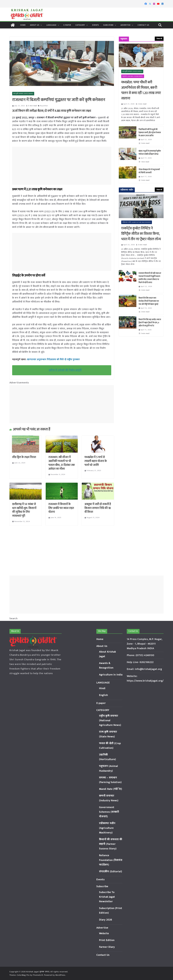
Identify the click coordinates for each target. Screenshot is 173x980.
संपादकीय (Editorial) (111, 872)
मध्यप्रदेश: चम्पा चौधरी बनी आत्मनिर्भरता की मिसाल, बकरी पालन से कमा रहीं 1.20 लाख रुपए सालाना (141, 90)
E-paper (67, 25)
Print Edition (107, 940)
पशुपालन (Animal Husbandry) (133, 76)
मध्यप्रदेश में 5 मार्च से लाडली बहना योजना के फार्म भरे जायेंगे (96, 461)
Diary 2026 (106, 920)
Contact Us (143, 25)
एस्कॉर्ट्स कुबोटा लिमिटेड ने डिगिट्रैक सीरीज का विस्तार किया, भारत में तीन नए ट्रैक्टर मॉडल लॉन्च (141, 234)
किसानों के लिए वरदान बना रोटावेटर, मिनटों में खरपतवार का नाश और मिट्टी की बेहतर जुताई (149, 301)
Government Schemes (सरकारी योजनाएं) (109, 812)
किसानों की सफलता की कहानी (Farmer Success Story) (111, 844)
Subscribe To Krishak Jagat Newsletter (107, 897)
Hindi (102, 688)
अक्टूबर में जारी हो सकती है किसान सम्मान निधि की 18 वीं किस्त (98, 508)
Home (23, 25)
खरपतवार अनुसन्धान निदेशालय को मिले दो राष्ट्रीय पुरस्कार (53, 360)
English (103, 695)
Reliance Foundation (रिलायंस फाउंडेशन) (111, 860)
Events (96, 25)
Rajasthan (44, 106)
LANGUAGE (51, 25)
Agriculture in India (111, 675)
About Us (35, 25)
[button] (41, 25)
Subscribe (108, 25)
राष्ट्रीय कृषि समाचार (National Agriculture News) (110, 721)
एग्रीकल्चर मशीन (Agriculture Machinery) (137, 222)
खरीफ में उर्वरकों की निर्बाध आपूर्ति (65, 370)
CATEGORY (80, 25)
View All (159, 39)
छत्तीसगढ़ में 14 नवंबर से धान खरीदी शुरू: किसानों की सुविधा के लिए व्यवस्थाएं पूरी (24, 510)
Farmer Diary (107, 947)
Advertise (126, 25)
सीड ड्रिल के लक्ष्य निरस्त (24, 457)
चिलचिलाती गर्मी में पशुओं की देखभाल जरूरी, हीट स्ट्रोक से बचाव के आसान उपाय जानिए (150, 133)
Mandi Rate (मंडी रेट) (111, 789)
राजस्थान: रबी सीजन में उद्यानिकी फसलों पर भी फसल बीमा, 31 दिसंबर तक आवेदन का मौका (62, 463)
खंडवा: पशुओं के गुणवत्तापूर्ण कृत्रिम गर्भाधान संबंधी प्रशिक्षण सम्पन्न (150, 153)
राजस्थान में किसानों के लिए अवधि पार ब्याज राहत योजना (61, 508)
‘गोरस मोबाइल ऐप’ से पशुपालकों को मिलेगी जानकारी (149, 171)
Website (104, 933)
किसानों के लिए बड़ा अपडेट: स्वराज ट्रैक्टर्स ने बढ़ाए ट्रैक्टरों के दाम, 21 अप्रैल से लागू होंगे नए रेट (150, 323)
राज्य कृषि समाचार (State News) (23, 94)
